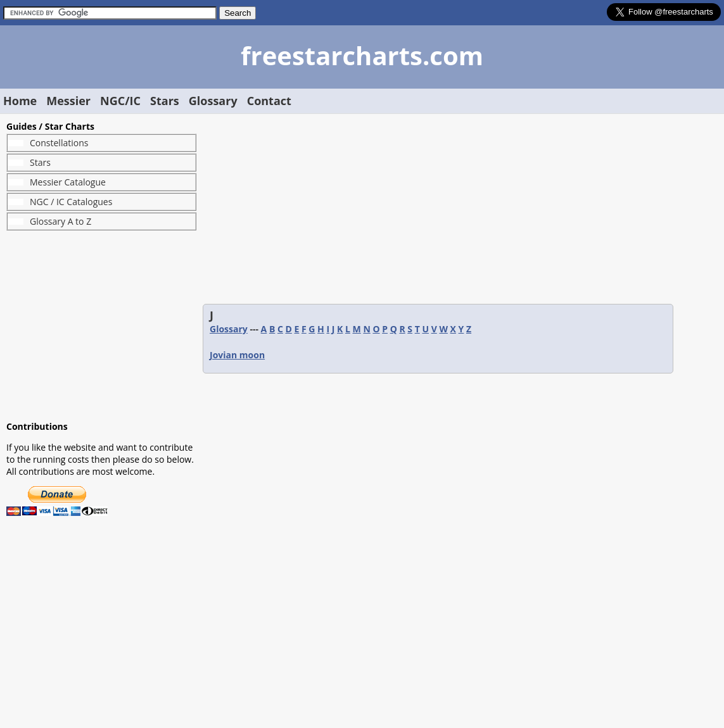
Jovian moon (237, 355)
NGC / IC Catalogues (71, 202)
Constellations (59, 143)
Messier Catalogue (68, 182)
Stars (165, 101)
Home (20, 101)
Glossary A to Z (60, 221)
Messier (68, 101)
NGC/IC (120, 101)
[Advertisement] (101, 325)
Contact (269, 101)
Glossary (213, 101)
